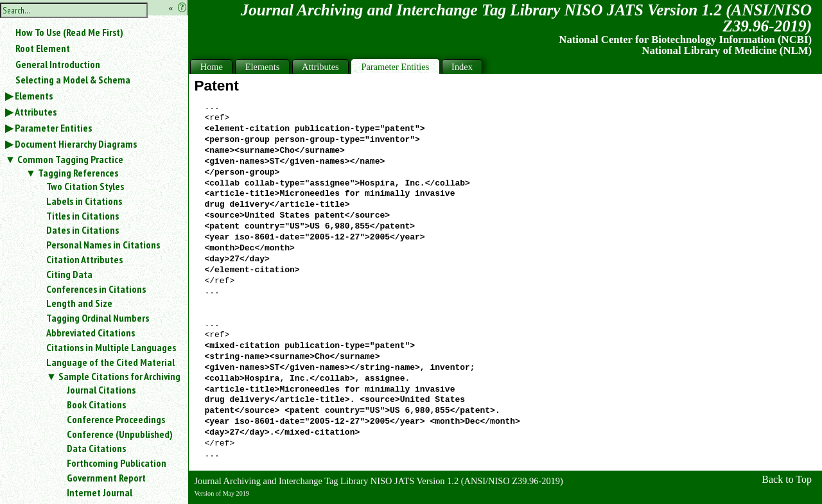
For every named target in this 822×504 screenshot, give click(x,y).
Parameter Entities (53, 128)
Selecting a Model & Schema (73, 80)
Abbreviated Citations (91, 333)
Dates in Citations (83, 230)
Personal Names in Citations (103, 245)
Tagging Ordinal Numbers (98, 318)
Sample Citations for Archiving (119, 376)
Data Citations (96, 448)
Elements (34, 96)
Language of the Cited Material (110, 362)
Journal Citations (101, 390)
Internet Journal (100, 492)
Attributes (36, 112)
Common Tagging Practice (70, 159)
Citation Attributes (84, 259)
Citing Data (69, 274)
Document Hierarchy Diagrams (76, 144)
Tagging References (78, 173)
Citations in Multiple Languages (111, 347)
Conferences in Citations (96, 289)
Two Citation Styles (85, 186)
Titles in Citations (83, 216)
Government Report (106, 478)
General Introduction (58, 64)
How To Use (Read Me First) (69, 32)
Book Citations (96, 404)
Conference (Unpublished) (120, 434)
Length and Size (79, 303)
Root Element (43, 48)
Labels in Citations (84, 201)
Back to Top (787, 479)
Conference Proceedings (116, 419)
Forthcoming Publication (117, 463)
